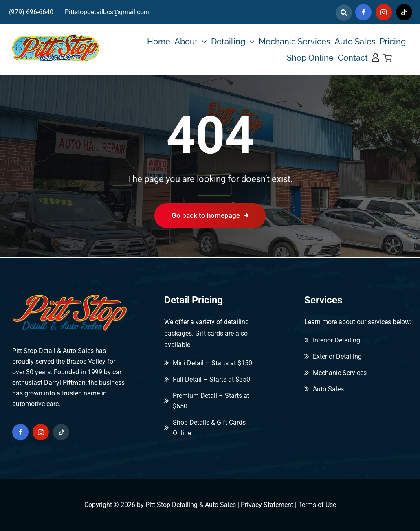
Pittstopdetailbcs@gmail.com (107, 12)
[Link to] (344, 13)
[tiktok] (404, 12)
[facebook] (363, 12)
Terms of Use (317, 505)
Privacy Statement (267, 505)
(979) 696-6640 (31, 12)
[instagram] (384, 12)
